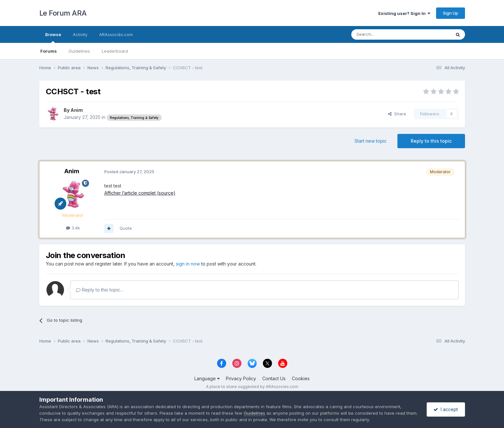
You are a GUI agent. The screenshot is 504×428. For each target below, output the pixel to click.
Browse (53, 37)
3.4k (73, 228)
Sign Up (451, 13)
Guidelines (79, 51)
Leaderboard (115, 51)
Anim (77, 110)
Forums (49, 51)
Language (207, 378)
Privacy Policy (241, 378)
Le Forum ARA (63, 13)
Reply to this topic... (100, 290)
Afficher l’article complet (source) (140, 193)
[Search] (384, 34)
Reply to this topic (431, 141)
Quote (126, 228)
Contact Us (274, 378)
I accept (446, 409)
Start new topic (371, 141)
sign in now (188, 264)
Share (397, 114)
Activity (80, 34)
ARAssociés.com (116, 34)
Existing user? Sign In (404, 13)
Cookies (301, 378)
